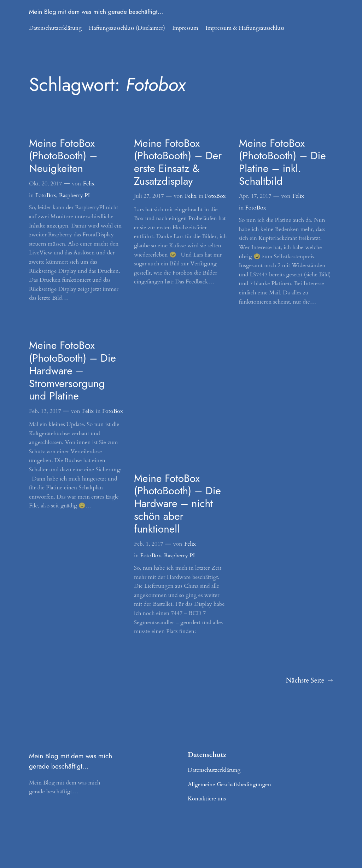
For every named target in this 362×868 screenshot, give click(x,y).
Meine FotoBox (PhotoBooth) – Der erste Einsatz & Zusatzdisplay (178, 162)
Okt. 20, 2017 (45, 184)
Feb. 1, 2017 (149, 544)
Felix (89, 184)
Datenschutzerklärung (55, 28)
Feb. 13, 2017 (45, 411)
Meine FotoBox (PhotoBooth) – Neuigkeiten (63, 156)
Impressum (185, 28)
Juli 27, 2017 (149, 196)
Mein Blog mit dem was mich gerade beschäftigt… (96, 12)
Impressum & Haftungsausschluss (245, 28)
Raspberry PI (74, 195)
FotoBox (46, 195)
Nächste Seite (310, 681)
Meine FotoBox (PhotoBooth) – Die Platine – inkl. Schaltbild (282, 162)
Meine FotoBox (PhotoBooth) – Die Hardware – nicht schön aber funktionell (177, 504)
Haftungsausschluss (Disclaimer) (127, 28)
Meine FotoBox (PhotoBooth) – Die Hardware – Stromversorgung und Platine (72, 371)
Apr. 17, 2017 (255, 196)
